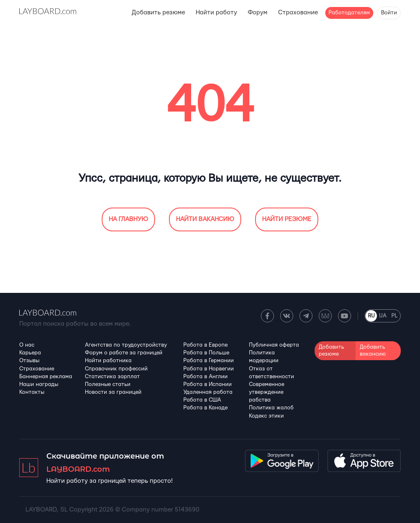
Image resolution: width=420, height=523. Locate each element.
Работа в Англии (205, 377)
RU (371, 316)
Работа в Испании (208, 384)
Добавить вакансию (373, 351)
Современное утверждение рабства (267, 392)
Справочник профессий (116, 369)
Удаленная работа (208, 392)
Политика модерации (264, 357)
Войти (389, 13)
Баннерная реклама (46, 377)
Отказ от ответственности (272, 373)
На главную (128, 219)
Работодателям (349, 13)
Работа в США (202, 400)
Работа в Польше (206, 353)
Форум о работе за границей (124, 353)
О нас (27, 345)
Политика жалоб (271, 408)
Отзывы (29, 361)
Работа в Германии (209, 361)
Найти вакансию (205, 219)
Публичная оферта (274, 345)
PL (394, 316)
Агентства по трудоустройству (126, 345)
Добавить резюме (158, 13)
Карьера (30, 353)
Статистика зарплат (112, 377)
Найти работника (108, 361)
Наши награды (39, 384)
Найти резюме (287, 219)
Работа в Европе (205, 345)
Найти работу (216, 13)
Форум (258, 13)
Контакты (32, 392)
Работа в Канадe (205, 408)
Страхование (298, 13)
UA (383, 316)
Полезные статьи (108, 384)
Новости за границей (113, 392)
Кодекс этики (266, 416)
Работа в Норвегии (209, 369)
